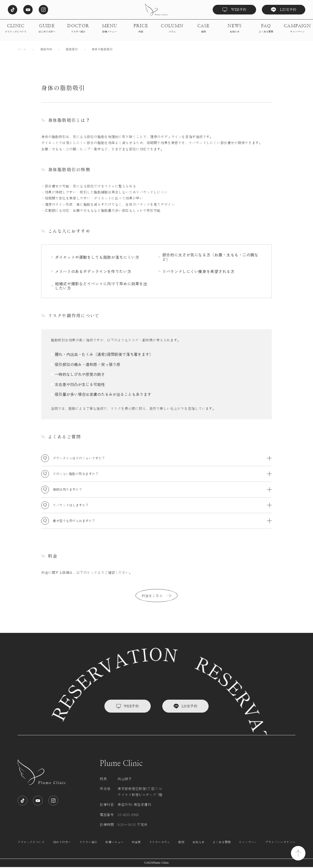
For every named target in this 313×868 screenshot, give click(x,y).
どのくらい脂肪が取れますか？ (162, 474)
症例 (181, 847)
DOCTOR (78, 29)
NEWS (235, 29)
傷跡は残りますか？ (162, 490)
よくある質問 (222, 847)
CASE (204, 29)
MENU (110, 29)
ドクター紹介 (88, 847)
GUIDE (47, 29)
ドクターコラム (160, 847)
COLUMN (172, 29)
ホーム (22, 49)
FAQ (266, 29)
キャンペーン (248, 847)
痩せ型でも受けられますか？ (162, 521)
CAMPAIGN (297, 29)
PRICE (141, 29)
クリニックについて (31, 847)
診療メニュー (114, 847)
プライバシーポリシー (280, 847)
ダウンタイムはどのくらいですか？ (162, 458)
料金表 (136, 847)
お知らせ (198, 847)
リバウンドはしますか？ (162, 505)
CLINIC (16, 29)
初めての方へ (62, 847)
